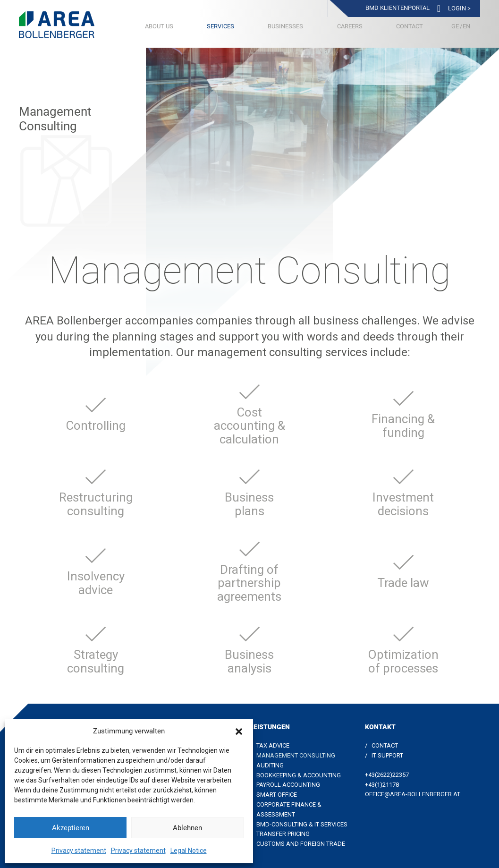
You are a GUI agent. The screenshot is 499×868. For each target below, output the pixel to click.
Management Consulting (296, 755)
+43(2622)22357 (387, 775)
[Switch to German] (455, 26)
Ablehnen (187, 828)
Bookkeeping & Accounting (299, 775)
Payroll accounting (288, 785)
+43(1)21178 (382, 785)
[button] (239, 732)
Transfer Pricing (283, 834)
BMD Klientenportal (398, 8)
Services (220, 26)
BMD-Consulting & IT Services (302, 824)
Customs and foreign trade (301, 844)
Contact (410, 26)
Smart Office (277, 795)
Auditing (270, 765)
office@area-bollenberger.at (413, 794)
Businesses (285, 26)
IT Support (387, 755)
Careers (350, 26)
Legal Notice (189, 851)
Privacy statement (79, 851)
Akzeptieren (71, 828)
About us (159, 26)
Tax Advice (273, 745)
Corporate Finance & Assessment (289, 809)
